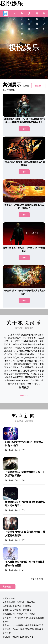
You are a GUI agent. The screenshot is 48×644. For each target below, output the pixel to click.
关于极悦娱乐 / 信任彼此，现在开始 (19, 602)
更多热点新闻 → (38, 579)
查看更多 (24, 387)
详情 (24, 129)
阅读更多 (38, 86)
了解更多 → (24, 396)
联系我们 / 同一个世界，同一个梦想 (19, 614)
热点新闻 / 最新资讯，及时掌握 (17, 606)
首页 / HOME (9, 598)
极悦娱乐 (12, 3)
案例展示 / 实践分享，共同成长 (17, 610)
